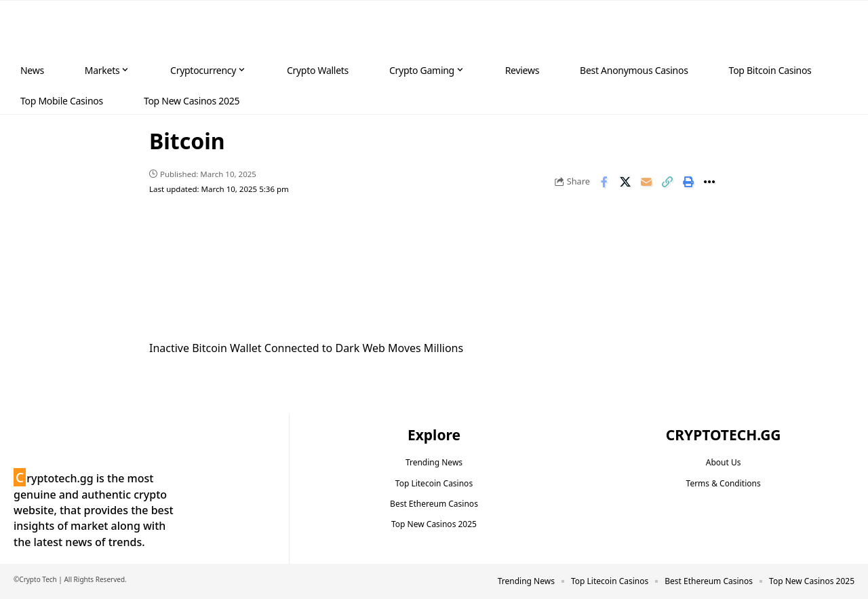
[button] (831, 28)
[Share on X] (625, 182)
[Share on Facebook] (604, 182)
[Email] (646, 182)
